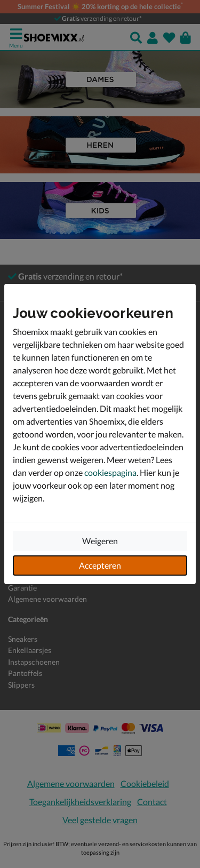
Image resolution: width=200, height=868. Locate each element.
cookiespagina (110, 472)
